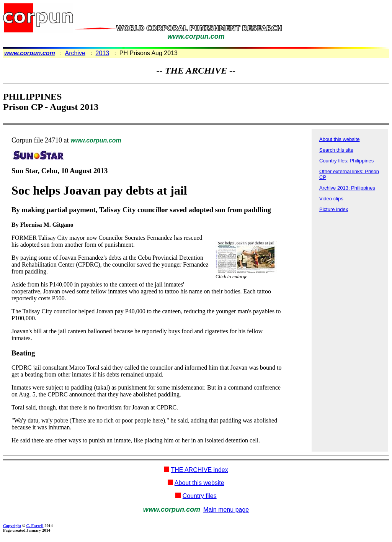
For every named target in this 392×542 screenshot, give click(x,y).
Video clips (331, 199)
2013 (103, 53)
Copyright (12, 526)
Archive (75, 53)
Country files (200, 496)
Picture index (334, 209)
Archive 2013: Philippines (347, 188)
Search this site (336, 150)
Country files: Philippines (346, 161)
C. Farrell (35, 526)
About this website (340, 139)
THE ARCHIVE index (199, 470)
